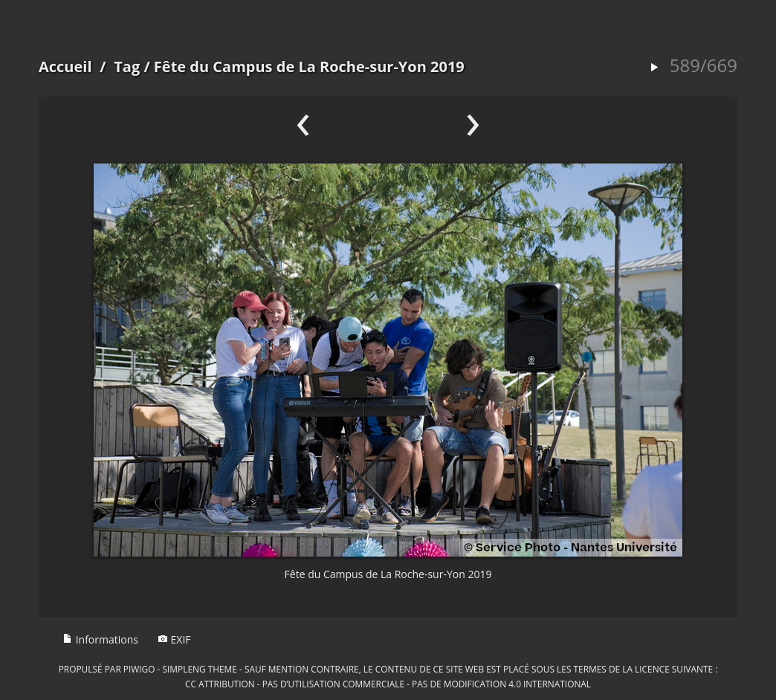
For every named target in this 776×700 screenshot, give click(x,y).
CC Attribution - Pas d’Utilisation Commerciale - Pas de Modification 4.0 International (388, 684)
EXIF (174, 639)
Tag (127, 67)
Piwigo (139, 669)
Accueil (65, 67)
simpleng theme (200, 669)
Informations (100, 639)
